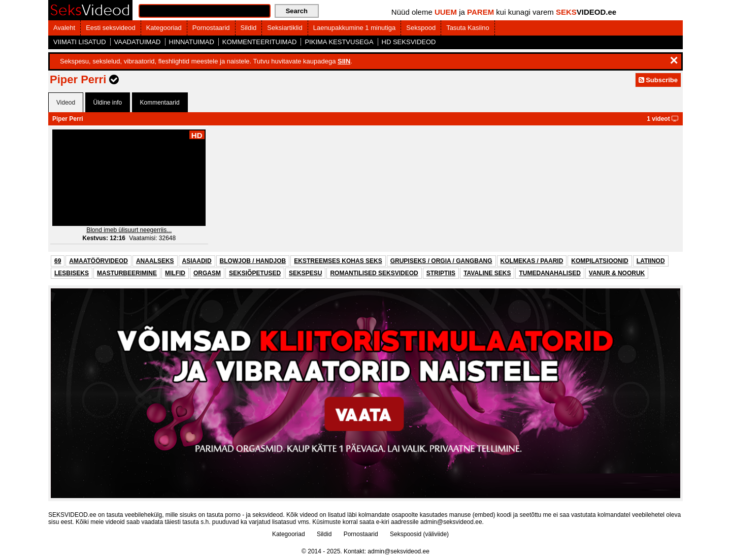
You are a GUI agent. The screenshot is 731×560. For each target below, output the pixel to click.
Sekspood (421, 28)
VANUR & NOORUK (617, 273)
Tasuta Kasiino (468, 28)
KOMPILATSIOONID (600, 261)
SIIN (344, 61)
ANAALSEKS (155, 261)
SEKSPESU (305, 273)
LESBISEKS (72, 273)
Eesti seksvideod (111, 28)
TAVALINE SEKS (487, 273)
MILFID (175, 273)
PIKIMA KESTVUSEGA (339, 42)
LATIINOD (651, 261)
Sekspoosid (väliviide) (419, 534)
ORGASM (207, 273)
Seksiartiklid (285, 28)
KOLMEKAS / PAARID (532, 261)
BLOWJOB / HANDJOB (253, 261)
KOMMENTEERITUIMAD (260, 42)
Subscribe (658, 80)
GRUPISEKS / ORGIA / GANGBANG (441, 261)
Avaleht (64, 28)
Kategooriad (164, 28)
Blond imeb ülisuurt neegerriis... (129, 230)
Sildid (249, 28)
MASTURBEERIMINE (127, 273)
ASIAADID (197, 261)
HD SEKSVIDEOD (409, 42)
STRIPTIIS (441, 273)
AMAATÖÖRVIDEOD (98, 261)
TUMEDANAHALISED (550, 273)
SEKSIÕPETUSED (255, 273)
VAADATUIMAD (138, 42)
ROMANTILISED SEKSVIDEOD (374, 273)
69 (58, 261)
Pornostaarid (211, 28)
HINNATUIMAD (192, 42)
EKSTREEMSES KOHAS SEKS (338, 261)
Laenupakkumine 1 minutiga (355, 28)
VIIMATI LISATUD (80, 42)
